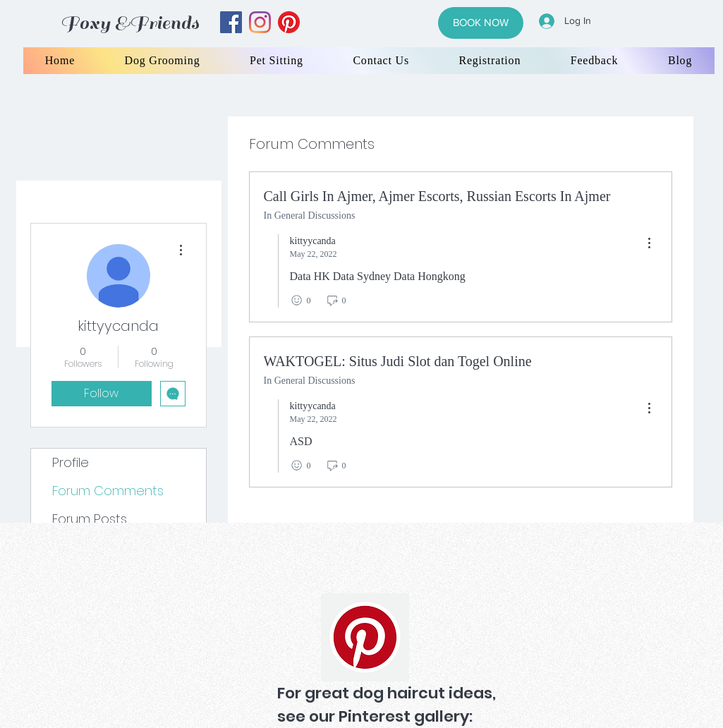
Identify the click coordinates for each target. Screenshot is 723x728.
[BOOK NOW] (481, 23)
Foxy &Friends (130, 23)
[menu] (649, 244)
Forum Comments (108, 491)
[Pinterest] (365, 637)
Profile (71, 462)
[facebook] (231, 22)
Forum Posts (90, 519)
